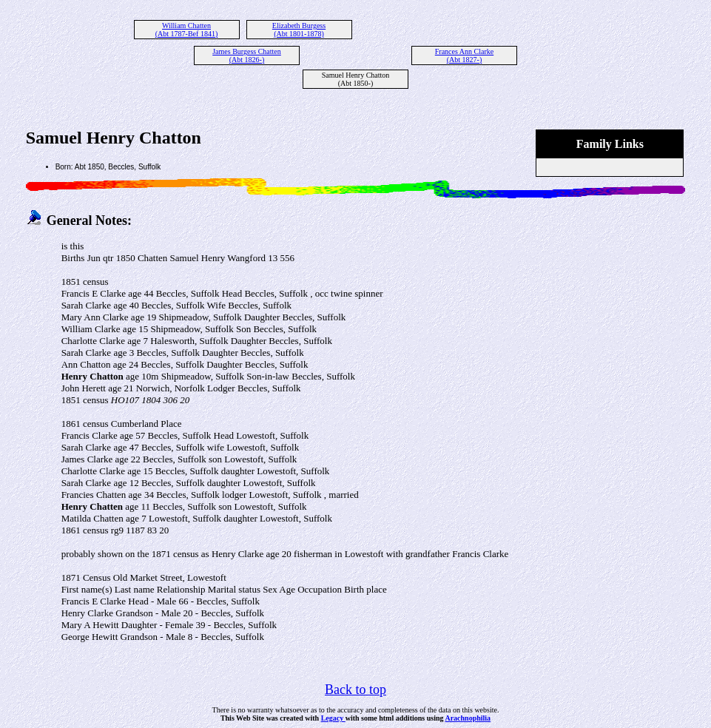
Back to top (355, 690)
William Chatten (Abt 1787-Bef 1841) (186, 30)
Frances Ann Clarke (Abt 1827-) (464, 55)
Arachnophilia (468, 718)
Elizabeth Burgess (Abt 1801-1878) (299, 30)
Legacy (333, 718)
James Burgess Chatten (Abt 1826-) (247, 55)
